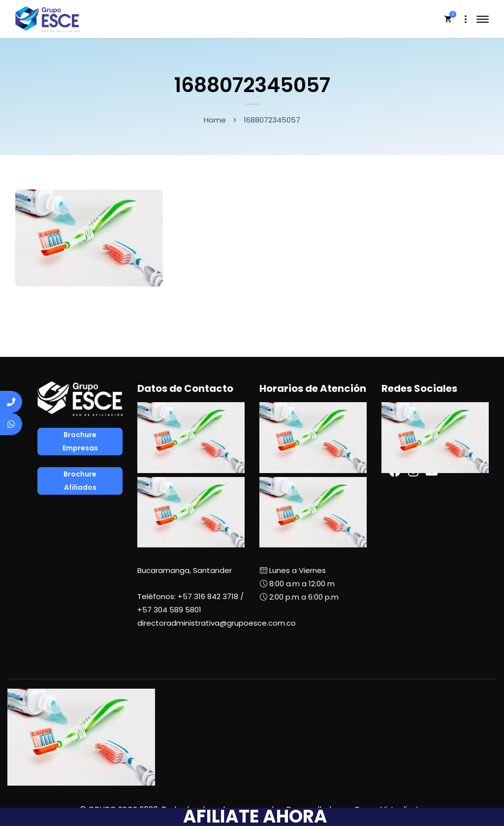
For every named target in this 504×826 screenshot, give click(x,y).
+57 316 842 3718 (208, 596)
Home (215, 120)
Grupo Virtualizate (389, 810)
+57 (169, 610)
